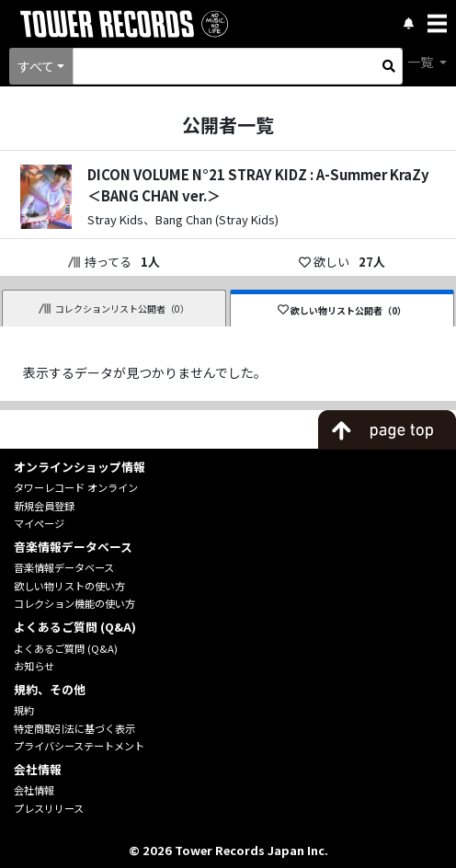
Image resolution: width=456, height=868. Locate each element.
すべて (36, 66)
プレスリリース (49, 808)
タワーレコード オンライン (76, 487)
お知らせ (34, 666)
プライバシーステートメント (79, 746)
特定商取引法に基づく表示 (74, 728)
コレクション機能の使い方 (74, 603)
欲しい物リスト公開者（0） (342, 310)
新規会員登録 (44, 506)
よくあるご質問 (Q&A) (66, 648)
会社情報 (34, 790)
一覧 (422, 62)
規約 (24, 710)
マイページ (39, 523)
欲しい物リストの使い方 (69, 586)
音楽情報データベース (64, 567)
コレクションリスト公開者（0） (114, 308)
